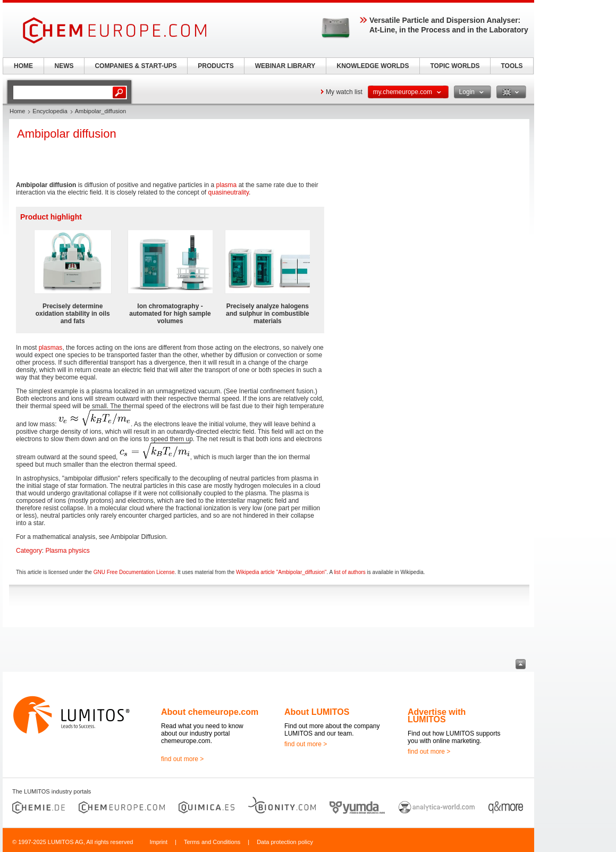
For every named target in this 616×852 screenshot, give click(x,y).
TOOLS (512, 66)
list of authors (349, 572)
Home (17, 111)
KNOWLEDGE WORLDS (373, 66)
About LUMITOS (317, 712)
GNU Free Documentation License (134, 572)
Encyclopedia (50, 111)
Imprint (158, 842)
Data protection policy (285, 842)
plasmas (51, 348)
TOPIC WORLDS (455, 66)
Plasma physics (67, 551)
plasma (227, 185)
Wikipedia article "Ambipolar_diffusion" (281, 572)
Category (29, 551)
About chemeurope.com (210, 712)
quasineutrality (229, 192)
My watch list (344, 92)
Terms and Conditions (212, 842)
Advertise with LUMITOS (437, 716)
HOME (23, 66)
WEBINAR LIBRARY (285, 66)
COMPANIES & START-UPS (136, 66)
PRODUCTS (216, 66)
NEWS (64, 66)
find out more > (182, 759)
